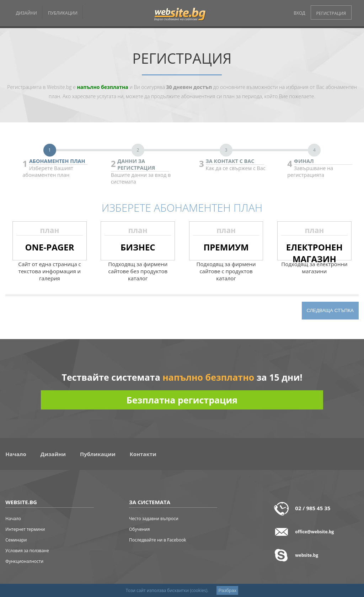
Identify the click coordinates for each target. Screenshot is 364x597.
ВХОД (299, 13)
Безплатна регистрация (182, 400)
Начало (16, 454)
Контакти (143, 454)
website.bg (307, 555)
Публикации (98, 454)
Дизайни (53, 454)
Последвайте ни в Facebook (158, 540)
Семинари (16, 540)
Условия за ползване (27, 551)
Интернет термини (25, 529)
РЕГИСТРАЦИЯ (331, 13)
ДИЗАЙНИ (26, 13)
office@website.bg (314, 532)
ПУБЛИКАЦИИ (63, 13)
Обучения (139, 529)
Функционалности (24, 561)
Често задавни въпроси (154, 519)
